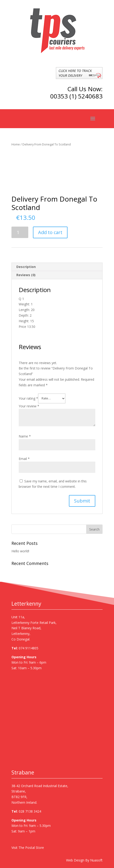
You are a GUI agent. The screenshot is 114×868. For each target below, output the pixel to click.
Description (26, 267)
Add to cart (50, 232)
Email (24, 459)
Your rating (28, 398)
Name (25, 436)
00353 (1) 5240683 (76, 96)
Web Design (75, 860)
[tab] (57, 267)
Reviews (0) (26, 275)
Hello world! (20, 551)
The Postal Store (31, 848)
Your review (29, 406)
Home (16, 144)
